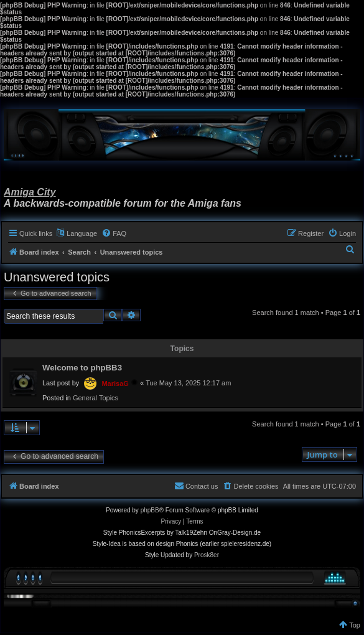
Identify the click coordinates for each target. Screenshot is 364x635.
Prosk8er (207, 555)
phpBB (150, 510)
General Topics (96, 398)
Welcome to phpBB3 (82, 368)
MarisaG (115, 383)
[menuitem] (114, 233)
